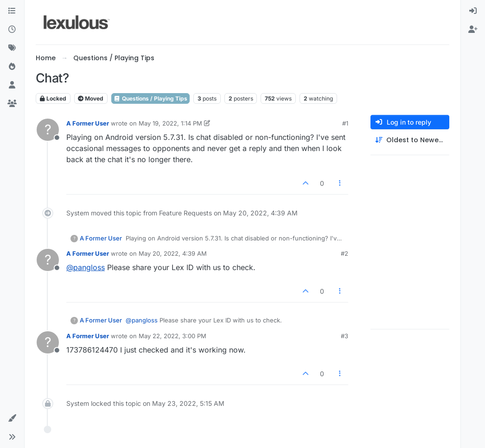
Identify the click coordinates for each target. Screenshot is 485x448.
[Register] (473, 30)
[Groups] (12, 104)
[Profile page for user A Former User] (48, 130)
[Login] (473, 11)
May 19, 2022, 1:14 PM (170, 123)
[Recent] (12, 30)
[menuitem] (473, 11)
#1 (345, 123)
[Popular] (12, 67)
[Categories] (12, 11)
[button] (12, 418)
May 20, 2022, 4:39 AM (173, 253)
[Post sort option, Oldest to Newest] (410, 140)
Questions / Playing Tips (150, 98)
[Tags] (12, 48)
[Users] (12, 85)
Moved (91, 98)
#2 (345, 253)
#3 (345, 336)
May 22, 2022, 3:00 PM (172, 336)
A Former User (88, 123)
